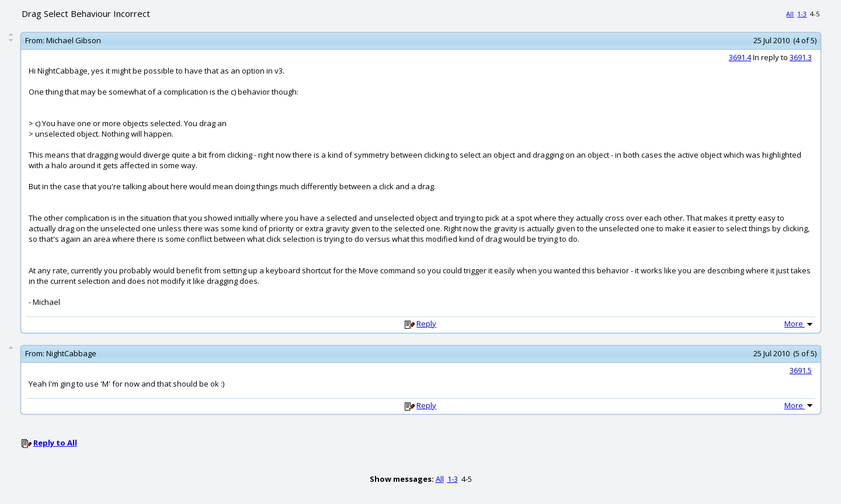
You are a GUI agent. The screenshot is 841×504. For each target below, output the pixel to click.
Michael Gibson (74, 40)
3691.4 (740, 57)
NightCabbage (71, 353)
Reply (426, 324)
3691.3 (801, 57)
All (790, 14)
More (800, 324)
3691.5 (801, 370)
